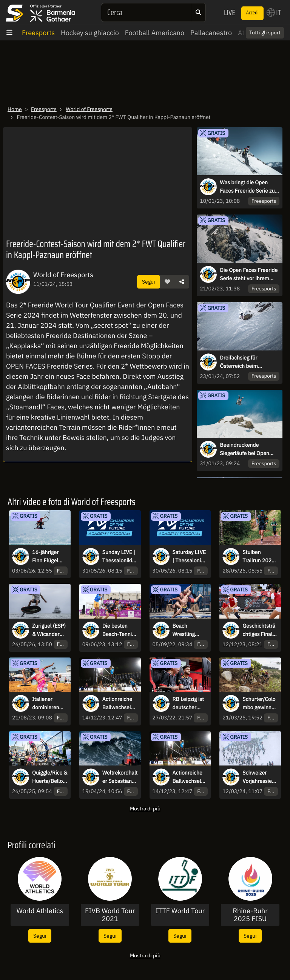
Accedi (252, 13)
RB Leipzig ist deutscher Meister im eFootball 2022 (188, 704)
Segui (149, 282)
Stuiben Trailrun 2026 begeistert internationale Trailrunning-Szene (259, 557)
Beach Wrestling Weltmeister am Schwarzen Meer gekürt (190, 630)
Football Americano (155, 33)
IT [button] (274, 12)
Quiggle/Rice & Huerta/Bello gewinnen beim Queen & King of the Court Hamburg (50, 777)
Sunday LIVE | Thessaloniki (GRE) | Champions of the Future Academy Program (119, 557)
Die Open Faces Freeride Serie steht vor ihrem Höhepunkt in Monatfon (249, 275)
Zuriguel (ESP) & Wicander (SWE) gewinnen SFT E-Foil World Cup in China (49, 630)
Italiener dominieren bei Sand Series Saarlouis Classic (46, 704)
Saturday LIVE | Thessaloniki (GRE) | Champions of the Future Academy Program (189, 557)
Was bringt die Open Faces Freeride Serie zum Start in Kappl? (249, 187)
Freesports (38, 33)
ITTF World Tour (180, 911)
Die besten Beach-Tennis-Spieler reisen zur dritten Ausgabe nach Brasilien (120, 630)
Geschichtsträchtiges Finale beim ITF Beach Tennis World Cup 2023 (259, 630)
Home (15, 109)
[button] (167, 282)
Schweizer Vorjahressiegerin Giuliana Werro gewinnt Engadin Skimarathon (260, 777)
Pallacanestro (211, 33)
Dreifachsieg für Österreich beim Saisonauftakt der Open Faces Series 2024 (248, 362)
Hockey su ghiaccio (90, 33)
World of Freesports (89, 109)
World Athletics (40, 911)
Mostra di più (145, 808)
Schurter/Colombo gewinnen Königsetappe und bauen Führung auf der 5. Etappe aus (260, 704)
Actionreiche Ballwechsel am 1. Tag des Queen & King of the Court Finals (119, 704)
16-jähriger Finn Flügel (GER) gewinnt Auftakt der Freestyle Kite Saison (49, 557)
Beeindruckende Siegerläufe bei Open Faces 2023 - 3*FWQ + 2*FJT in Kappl (247, 449)
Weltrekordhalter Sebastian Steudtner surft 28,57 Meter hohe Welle (120, 777)
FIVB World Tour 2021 (110, 915)
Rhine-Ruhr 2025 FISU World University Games (250, 915)
